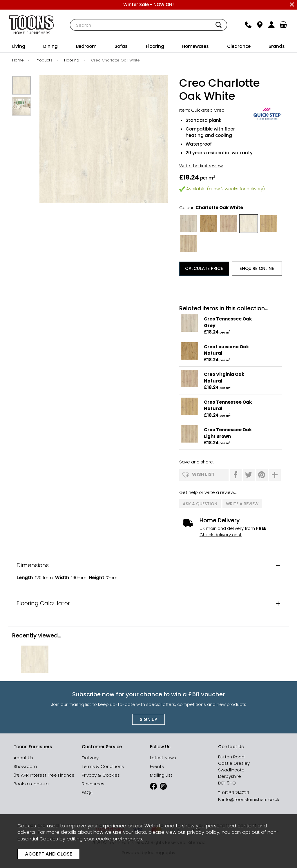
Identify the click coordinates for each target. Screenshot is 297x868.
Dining (50, 46)
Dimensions (33, 565)
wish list (203, 474)
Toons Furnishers (31, 25)
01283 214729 (236, 793)
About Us (23, 758)
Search (70, 19)
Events (157, 766)
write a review (242, 504)
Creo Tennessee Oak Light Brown (228, 433)
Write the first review (201, 166)
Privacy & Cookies (101, 775)
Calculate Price (204, 268)
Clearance (239, 46)
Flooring (155, 46)
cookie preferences (119, 839)
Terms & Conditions (103, 766)
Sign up (148, 719)
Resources (93, 784)
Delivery (90, 758)
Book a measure (31, 784)
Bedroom (86, 46)
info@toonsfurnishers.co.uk (251, 799)
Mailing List (161, 775)
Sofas (121, 46)
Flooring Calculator (43, 603)
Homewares (195, 46)
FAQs (87, 792)
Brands (277, 46)
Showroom (25, 766)
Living (19, 46)
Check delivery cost (221, 535)
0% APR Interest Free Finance (44, 775)
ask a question (200, 504)
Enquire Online (257, 268)
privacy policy (203, 832)
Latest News (163, 758)
